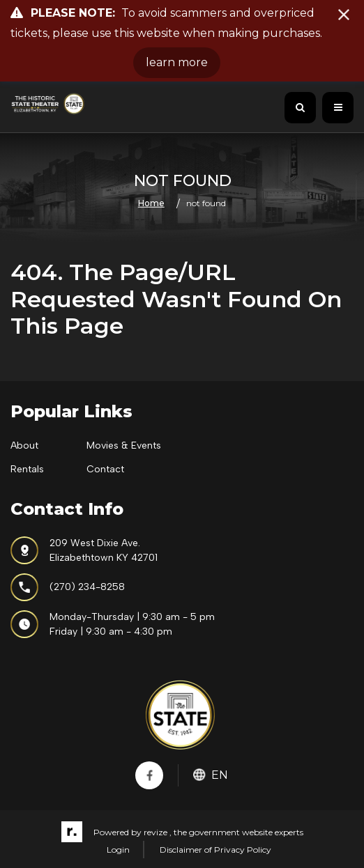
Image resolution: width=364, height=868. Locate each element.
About (24, 445)
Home (151, 202)
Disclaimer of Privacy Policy (215, 850)
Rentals (27, 469)
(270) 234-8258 (68, 587)
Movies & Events (124, 445)
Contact (105, 469)
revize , (158, 832)
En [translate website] (211, 775)
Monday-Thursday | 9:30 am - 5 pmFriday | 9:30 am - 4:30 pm (113, 624)
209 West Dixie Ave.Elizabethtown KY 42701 (84, 550)
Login (118, 850)
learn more (177, 62)
